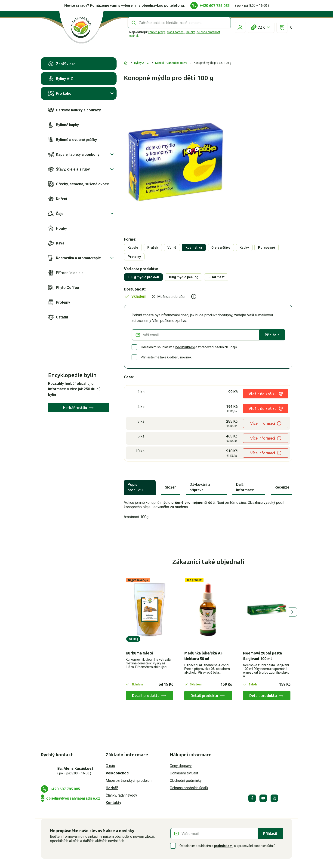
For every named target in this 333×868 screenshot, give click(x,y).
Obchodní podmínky (186, 781)
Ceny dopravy (181, 766)
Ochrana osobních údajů (189, 788)
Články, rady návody (121, 795)
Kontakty (113, 803)
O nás (110, 766)
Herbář (112, 788)
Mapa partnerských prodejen (129, 781)
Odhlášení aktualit (184, 773)
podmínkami (185, 347)
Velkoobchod (117, 773)
